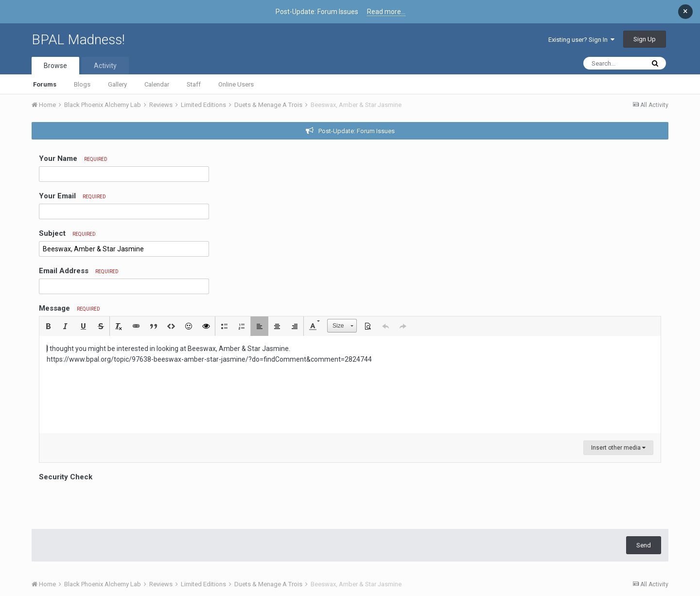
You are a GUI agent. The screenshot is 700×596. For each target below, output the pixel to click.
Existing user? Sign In (581, 40)
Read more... (386, 12)
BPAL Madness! (78, 40)
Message (70, 308)
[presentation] (113, 503)
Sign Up (645, 39)
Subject (67, 233)
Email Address (79, 271)
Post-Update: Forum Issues (357, 131)
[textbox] (350, 385)
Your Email (72, 196)
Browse (55, 66)
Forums (45, 84)
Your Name (73, 158)
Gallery (117, 84)
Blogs (82, 84)
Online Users (236, 84)
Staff (194, 84)
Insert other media (618, 448)
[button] (48, 326)
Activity (105, 66)
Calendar (157, 84)
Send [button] (644, 545)
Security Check (66, 477)
